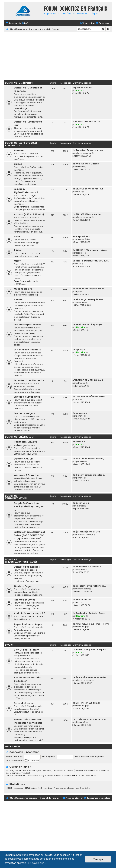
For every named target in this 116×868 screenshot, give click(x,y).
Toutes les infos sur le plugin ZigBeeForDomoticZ (29, 208)
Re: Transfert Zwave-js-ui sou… (89, 150)
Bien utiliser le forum (27, 650)
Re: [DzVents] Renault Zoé (86, 532)
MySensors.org (23, 289)
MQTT (17, 261)
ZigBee (18, 164)
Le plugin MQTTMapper (26, 283)
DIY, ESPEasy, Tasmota (28, 350)
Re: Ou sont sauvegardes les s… (89, 475)
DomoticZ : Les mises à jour (28, 123)
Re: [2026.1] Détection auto (87, 214)
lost (78, 399)
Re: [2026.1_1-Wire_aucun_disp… (90, 250)
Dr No (79, 264)
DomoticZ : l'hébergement (20, 437)
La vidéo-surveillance (27, 397)
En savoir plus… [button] (38, 863)
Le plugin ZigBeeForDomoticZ (26, 191)
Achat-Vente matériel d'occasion (27, 679)
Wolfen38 (81, 569)
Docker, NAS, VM (24, 459)
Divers (9, 645)
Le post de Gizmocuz (83, 87)
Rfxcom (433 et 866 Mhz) (29, 214)
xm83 (79, 192)
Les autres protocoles (27, 325)
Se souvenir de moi (16, 760)
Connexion (16, 752)
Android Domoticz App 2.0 (30, 613)
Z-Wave (19, 150)
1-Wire (18, 250)
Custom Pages (23, 586)
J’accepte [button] (98, 859)
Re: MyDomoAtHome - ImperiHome (91, 624)
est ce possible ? (81, 236)
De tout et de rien (25, 703)
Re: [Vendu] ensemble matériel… (90, 677)
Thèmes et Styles (25, 600)
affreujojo (81, 383)
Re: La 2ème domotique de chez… (90, 719)
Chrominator (82, 589)
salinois (80, 167)
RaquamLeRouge (85, 535)
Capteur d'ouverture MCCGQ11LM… (91, 261)
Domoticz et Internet (27, 567)
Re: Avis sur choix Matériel (86, 164)
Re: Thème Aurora (82, 599)
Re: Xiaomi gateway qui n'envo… (89, 299)
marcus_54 (82, 239)
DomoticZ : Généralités (19, 83)
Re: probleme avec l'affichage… (89, 586)
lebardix (80, 253)
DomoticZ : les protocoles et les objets (21, 144)
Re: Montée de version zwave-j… (89, 458)
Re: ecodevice (80, 413)
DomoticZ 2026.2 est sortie (86, 121)
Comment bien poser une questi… (90, 649)
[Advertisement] (60, 56)
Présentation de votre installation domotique (28, 721)
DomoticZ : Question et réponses (28, 89)
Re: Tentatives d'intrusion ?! (87, 567)
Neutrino (81, 327)
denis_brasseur (84, 153)
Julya (87, 788)
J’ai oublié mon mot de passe (89, 757)
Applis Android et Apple (28, 624)
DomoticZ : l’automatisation (16, 497)
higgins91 (81, 722)
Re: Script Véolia (81, 503)
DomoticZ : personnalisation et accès (21, 561)
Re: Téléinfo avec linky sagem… (89, 324)
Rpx (78, 291)
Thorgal (80, 506)
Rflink (17, 237)
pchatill (80, 416)
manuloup (81, 627)
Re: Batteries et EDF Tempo (86, 703)
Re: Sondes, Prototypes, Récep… (89, 289)
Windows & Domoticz (27, 475)
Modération (79, 442)
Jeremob (81, 302)
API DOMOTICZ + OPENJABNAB (88, 380)
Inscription (32, 752)
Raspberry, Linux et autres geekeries (25, 443)
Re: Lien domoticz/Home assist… (89, 397)
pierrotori (80, 461)
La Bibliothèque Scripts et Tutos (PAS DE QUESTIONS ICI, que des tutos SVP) (29, 535)
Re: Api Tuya (79, 349)
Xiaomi (18, 300)
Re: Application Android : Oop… (89, 613)
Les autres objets (25, 413)
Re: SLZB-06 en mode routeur (88, 189)
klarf (78, 602)
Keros (79, 90)
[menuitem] (25, 23)
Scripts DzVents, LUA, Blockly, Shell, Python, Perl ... (30, 506)
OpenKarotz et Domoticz (29, 380)
